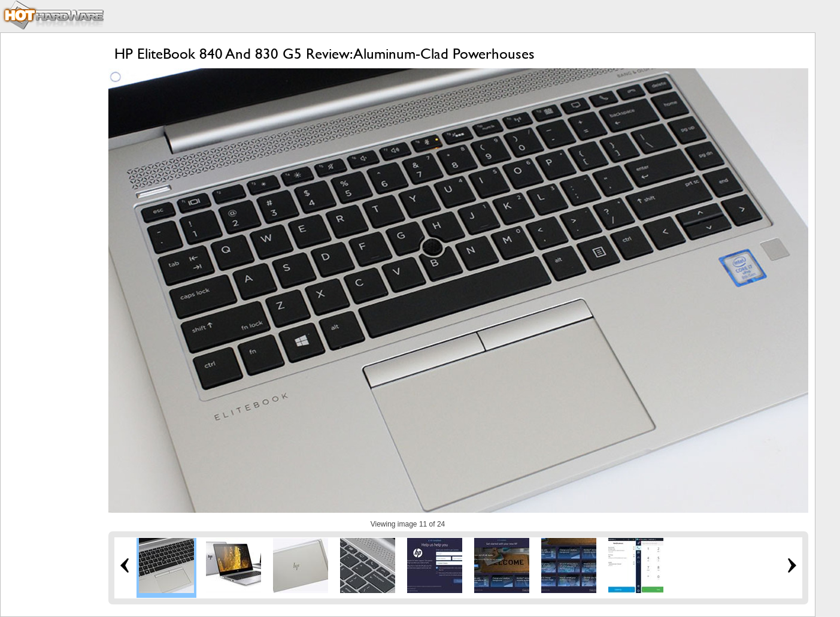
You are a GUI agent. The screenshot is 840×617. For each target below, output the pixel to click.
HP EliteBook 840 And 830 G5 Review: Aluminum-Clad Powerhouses (325, 54)
